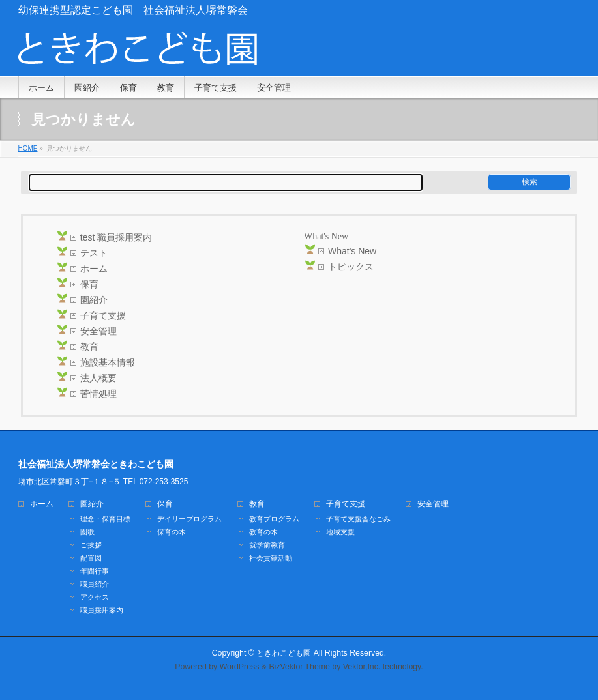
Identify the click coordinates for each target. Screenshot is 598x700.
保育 (89, 284)
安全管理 (98, 331)
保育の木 (172, 532)
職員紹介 (95, 584)
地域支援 (340, 532)
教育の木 (263, 532)
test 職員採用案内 (116, 237)
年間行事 (95, 571)
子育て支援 (103, 315)
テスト (94, 253)
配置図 (91, 558)
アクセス (95, 597)
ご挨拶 (91, 545)
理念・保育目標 (105, 519)
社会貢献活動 (271, 558)
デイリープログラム (189, 519)
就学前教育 (267, 545)
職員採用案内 (102, 610)
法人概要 (98, 378)
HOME (28, 148)
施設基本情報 (108, 362)
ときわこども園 (284, 653)
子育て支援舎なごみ (358, 519)
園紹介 (94, 300)
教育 (89, 347)
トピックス (351, 267)
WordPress (240, 667)
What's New (352, 251)
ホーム (94, 269)
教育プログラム (274, 519)
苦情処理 (98, 394)
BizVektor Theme (299, 667)
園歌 (87, 532)
